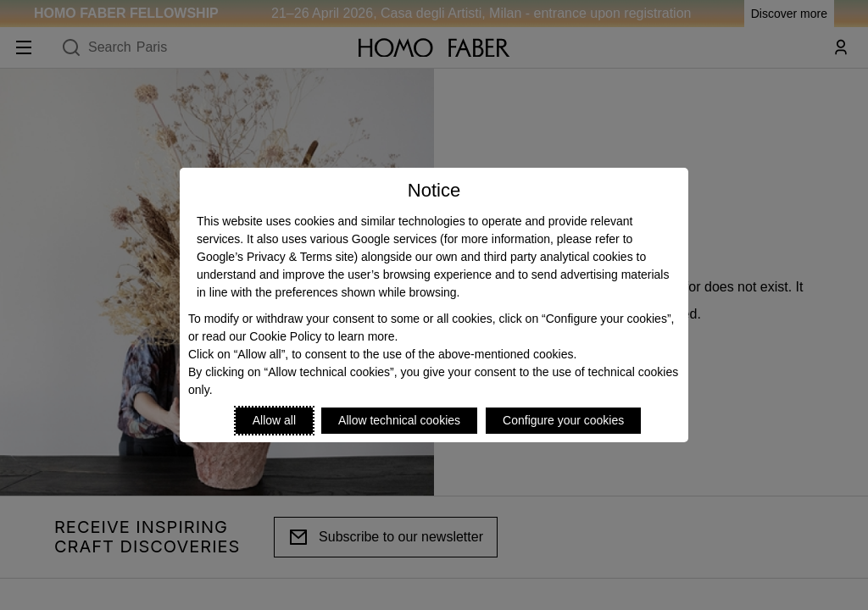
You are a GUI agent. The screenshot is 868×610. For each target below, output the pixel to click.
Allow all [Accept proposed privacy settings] (274, 420)
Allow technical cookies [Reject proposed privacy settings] (399, 420)
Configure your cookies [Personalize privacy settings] (563, 420)
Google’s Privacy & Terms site (275, 257)
